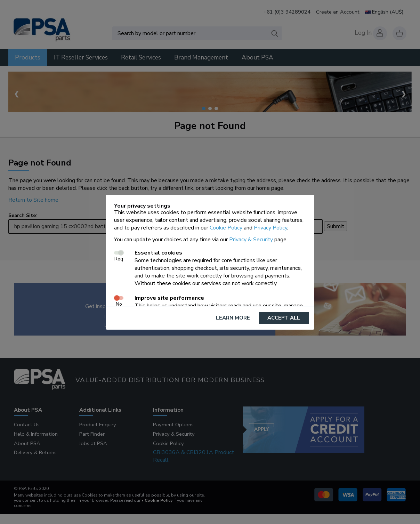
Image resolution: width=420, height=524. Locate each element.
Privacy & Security (251, 240)
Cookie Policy (226, 228)
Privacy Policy (270, 228)
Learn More (233, 318)
